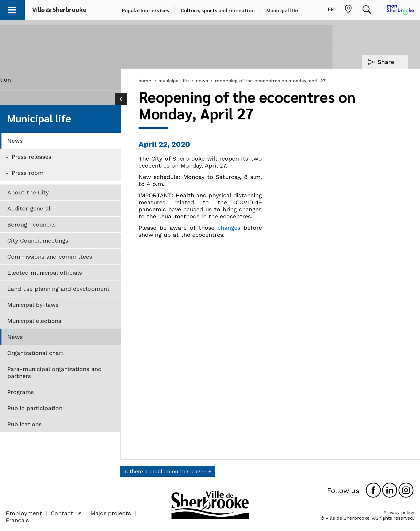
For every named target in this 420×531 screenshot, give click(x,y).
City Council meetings (38, 241)
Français (17, 520)
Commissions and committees (50, 257)
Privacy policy (399, 512)
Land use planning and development (58, 289)
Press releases (32, 157)
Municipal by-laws (33, 305)
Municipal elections (34, 321)
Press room (28, 173)
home (145, 81)
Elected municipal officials (45, 273)
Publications (24, 424)
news (202, 81)
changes (229, 228)
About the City (28, 192)
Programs (21, 392)
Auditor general (29, 208)
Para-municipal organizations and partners (54, 372)
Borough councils (32, 224)
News (15, 141)
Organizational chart (35, 353)
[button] (12, 9)
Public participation (35, 408)
